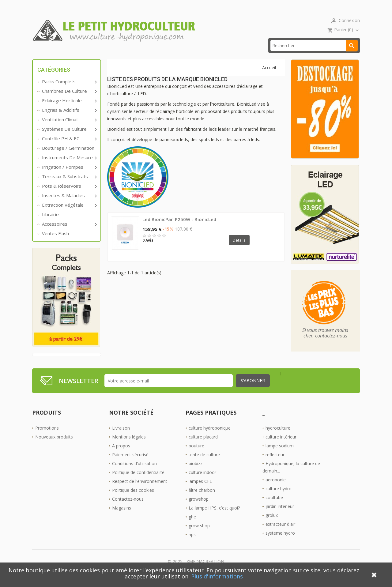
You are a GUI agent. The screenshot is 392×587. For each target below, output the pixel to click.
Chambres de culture (69, 100)
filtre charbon (202, 500)
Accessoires (69, 233)
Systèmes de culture (69, 138)
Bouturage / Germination (68, 157)
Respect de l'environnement (140, 491)
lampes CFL (200, 491)
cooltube (274, 507)
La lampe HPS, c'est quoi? (214, 517)
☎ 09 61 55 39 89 (162, 55)
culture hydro (279, 498)
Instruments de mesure (69, 167)
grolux (272, 525)
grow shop (199, 535)
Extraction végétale (69, 214)
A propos (121, 455)
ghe (192, 526)
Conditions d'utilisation (134, 473)
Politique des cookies (133, 500)
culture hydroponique (210, 437)
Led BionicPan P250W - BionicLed (179, 229)
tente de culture (204, 464)
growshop (199, 508)
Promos (82, 55)
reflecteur (275, 464)
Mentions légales (129, 446)
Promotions (47, 437)
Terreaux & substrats (69, 186)
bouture (196, 455)
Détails (239, 250)
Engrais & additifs (69, 119)
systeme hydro (280, 542)
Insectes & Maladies (69, 205)
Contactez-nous (128, 508)
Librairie (50, 224)
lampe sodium (280, 455)
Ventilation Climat (69, 129)
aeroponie (276, 489)
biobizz (196, 473)
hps (192, 544)
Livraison (121, 437)
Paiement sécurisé (130, 464)
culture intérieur (281, 446)
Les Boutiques (212, 55)
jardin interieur (280, 516)
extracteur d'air (280, 534)
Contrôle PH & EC (69, 148)
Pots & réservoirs (69, 195)
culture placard (203, 446)
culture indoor (202, 482)
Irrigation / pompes (69, 176)
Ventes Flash (55, 243)
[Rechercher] (314, 55)
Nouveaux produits (54, 446)
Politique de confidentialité (138, 482)
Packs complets (69, 91)
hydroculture (278, 437)
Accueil (49, 55)
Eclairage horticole (69, 110)
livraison (118, 55)
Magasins (122, 517)
